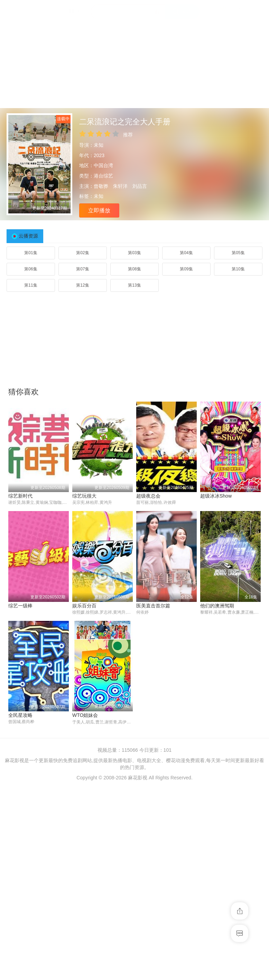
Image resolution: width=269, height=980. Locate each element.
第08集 (134, 269)
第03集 (134, 253)
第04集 (186, 253)
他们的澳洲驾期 (153, 715)
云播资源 (28, 236)
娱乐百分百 (20, 715)
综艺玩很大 (84, 496)
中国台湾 (103, 165)
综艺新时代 (20, 496)
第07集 (82, 269)
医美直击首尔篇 (89, 715)
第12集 (82, 285)
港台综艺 (103, 176)
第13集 (134, 285)
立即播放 (99, 210)
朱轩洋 (120, 186)
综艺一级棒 (212, 606)
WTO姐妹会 (21, 825)
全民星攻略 (212, 715)
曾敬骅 (101, 186)
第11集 (31, 285)
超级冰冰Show (216, 496)
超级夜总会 (148, 496)
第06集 (31, 269)
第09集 (186, 269)
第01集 (31, 253)
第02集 (82, 253)
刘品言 (140, 186)
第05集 (238, 253)
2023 (99, 155)
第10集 (238, 269)
